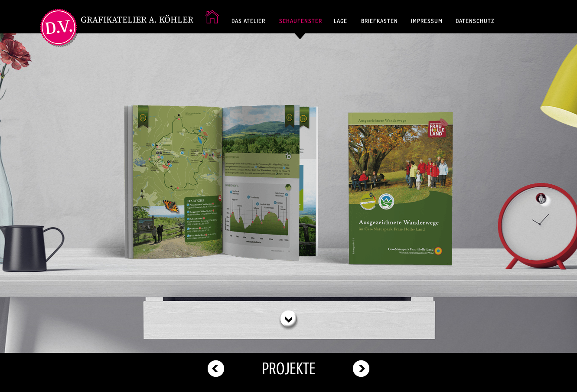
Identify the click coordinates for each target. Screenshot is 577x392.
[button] (289, 320)
